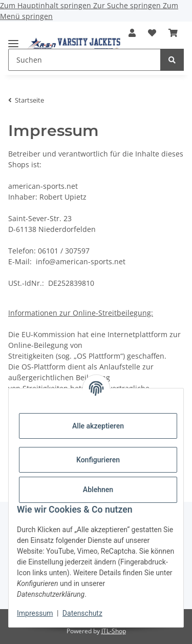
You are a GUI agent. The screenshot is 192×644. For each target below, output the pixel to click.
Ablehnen (98, 490)
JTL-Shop (114, 631)
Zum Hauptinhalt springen (47, 5)
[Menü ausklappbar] (13, 39)
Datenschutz (82, 613)
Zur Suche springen (128, 5)
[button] (132, 33)
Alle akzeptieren (98, 426)
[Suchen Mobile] (84, 60)
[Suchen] (172, 60)
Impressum (35, 613)
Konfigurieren (98, 460)
